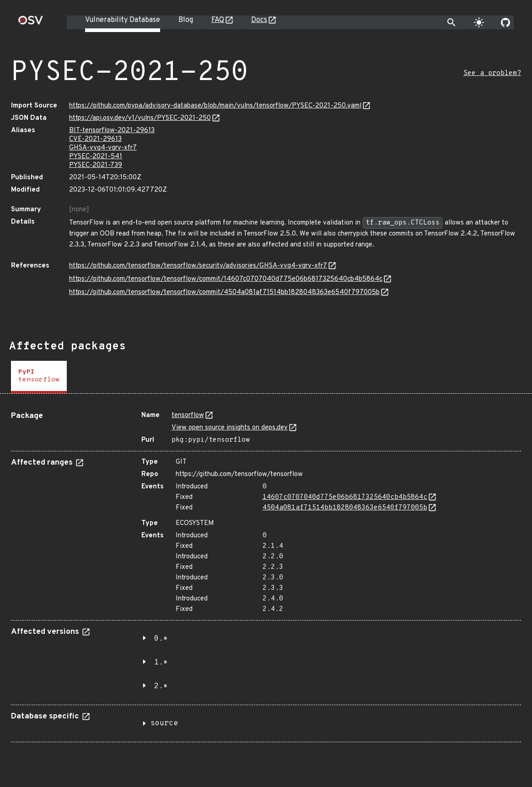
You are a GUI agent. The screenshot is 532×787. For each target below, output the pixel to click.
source (164, 723)
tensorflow (188, 415)
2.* (161, 686)
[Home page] (31, 23)
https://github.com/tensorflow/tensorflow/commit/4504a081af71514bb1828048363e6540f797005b (224, 292)
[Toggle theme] (479, 22)
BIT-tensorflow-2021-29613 (112, 131)
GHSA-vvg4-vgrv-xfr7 (103, 148)
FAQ (218, 20)
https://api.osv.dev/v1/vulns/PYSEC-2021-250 (140, 118)
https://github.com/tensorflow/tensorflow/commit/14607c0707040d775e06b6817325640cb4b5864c (226, 279)
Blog (186, 20)
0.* (161, 639)
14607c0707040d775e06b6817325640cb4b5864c (345, 497)
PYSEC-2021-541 (96, 157)
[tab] (39, 377)
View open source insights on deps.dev (230, 428)
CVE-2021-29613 (95, 139)
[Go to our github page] (505, 22)
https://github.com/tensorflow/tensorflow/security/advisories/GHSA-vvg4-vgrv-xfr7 (198, 266)
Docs (259, 20)
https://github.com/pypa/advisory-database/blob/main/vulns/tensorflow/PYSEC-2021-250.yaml (215, 106)
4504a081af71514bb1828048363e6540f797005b (345, 508)
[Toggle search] (451, 22)
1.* (161, 663)
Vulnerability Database (123, 20)
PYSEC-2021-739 (96, 165)
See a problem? (492, 73)
